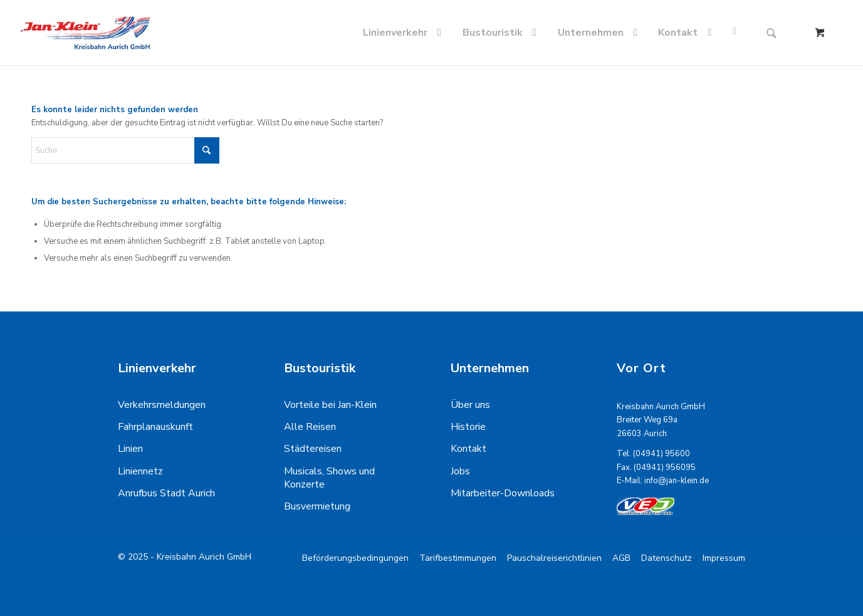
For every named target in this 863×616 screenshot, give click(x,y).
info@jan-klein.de (677, 481)
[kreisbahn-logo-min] (85, 33)
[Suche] (771, 33)
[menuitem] (405, 33)
